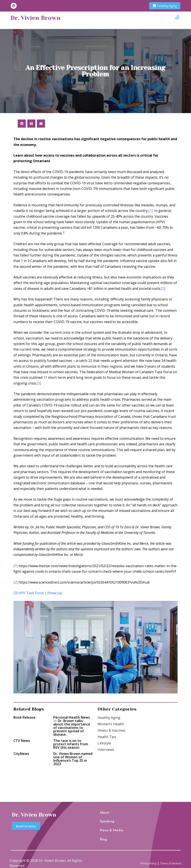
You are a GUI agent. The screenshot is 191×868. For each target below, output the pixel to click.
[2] (163, 288)
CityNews (21, 754)
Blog (102, 834)
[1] (150, 211)
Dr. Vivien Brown (42, 18)
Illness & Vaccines (112, 730)
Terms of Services (167, 857)
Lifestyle (104, 743)
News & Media (107, 827)
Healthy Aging (109, 718)
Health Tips (107, 737)
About (103, 814)
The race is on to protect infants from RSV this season (71, 744)
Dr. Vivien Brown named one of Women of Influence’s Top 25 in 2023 (73, 759)
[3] (39, 383)
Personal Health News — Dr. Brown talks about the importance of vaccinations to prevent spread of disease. (72, 726)
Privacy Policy (139, 857)
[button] (177, 18)
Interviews (106, 750)
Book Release (25, 717)
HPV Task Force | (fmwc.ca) (40, 593)
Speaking (104, 821)
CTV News (22, 741)
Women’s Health (111, 724)
